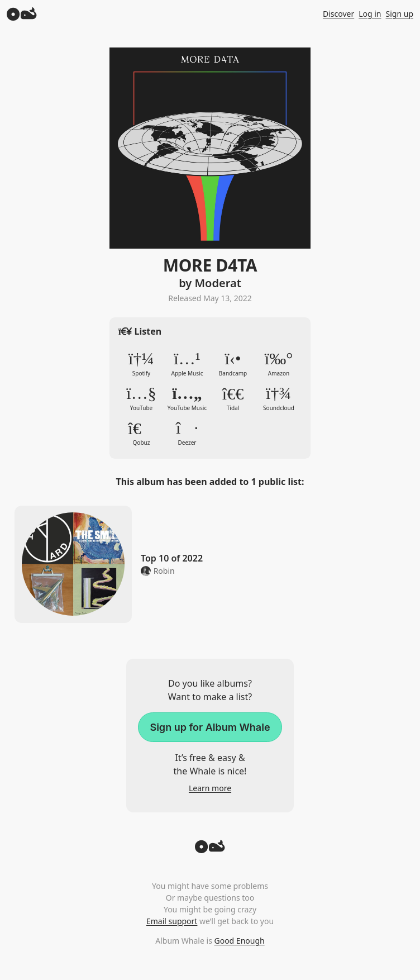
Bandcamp (233, 364)
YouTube (141, 398)
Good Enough (239, 941)
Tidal (233, 398)
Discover (338, 14)
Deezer (187, 433)
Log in (370, 14)
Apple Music (187, 364)
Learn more (210, 788)
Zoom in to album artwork (210, 148)
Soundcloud (279, 398)
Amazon (279, 364)
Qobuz (141, 433)
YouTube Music (187, 398)
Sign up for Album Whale (210, 727)
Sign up (400, 14)
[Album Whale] (22, 14)
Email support (172, 921)
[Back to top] (210, 850)
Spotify (141, 364)
